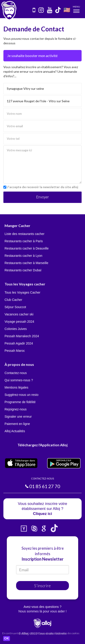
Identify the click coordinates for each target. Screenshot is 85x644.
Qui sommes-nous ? (19, 380)
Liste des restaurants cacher (24, 234)
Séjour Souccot (15, 307)
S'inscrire (42, 586)
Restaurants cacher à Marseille (26, 263)
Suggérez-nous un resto (21, 395)
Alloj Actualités (15, 431)
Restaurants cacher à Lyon (23, 256)
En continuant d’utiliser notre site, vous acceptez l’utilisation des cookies (41, 633)
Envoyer (42, 197)
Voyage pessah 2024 (19, 322)
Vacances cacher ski (19, 314)
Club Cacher (13, 300)
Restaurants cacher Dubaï (23, 270)
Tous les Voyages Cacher (22, 292)
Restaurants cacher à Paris (24, 241)
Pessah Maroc (15, 351)
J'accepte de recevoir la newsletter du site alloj (43, 187)
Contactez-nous (16, 373)
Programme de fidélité (20, 402)
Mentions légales (16, 387)
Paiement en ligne (17, 424)
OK (7, 639)
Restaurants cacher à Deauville (27, 248)
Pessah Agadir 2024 (19, 343)
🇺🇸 (67, 10)
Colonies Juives (16, 329)
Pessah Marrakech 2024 (22, 336)
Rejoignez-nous (16, 409)
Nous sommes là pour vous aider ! (42, 611)
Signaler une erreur (18, 417)
